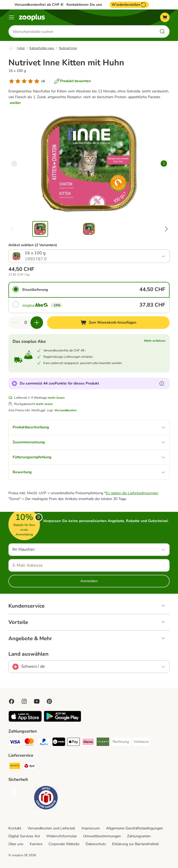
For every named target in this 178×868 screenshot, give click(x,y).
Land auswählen (28, 654)
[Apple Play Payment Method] (74, 743)
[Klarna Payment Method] (88, 743)
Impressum (91, 828)
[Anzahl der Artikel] (26, 323)
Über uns (16, 844)
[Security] (20, 792)
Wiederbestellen (129, 5)
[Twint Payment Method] (59, 743)
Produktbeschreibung (89, 427)
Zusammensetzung (89, 442)
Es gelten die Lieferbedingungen (132, 493)
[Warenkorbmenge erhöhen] (37, 323)
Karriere (36, 844)
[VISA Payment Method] (15, 743)
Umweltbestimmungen (102, 836)
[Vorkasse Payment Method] (141, 742)
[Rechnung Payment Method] (121, 742)
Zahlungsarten (139, 836)
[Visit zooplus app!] (25, 721)
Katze (21, 48)
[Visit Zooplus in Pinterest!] (49, 701)
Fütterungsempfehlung (89, 457)
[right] (164, 164)
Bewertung (89, 472)
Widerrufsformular (62, 836)
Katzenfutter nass (42, 48)
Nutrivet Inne (68, 48)
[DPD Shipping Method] (29, 767)
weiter (15, 103)
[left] (14, 164)
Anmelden (89, 581)
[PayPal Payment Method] (44, 743)
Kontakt (15, 828)
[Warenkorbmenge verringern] (15, 323)
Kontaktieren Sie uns (84, 5)
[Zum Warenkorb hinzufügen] (108, 323)
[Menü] (12, 17)
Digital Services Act (24, 836)
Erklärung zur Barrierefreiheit (135, 844)
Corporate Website (64, 844)
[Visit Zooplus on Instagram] (24, 701)
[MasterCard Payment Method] (29, 743)
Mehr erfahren (155, 341)
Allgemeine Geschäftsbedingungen (135, 828)
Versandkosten (66, 410)
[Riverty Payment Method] (103, 743)
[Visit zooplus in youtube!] (37, 701)
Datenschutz (96, 844)
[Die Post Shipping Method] (15, 767)
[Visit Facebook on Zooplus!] (12, 701)
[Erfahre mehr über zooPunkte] (162, 383)
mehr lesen (56, 398)
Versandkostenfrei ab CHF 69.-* (41, 5)
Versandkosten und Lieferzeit (51, 828)
